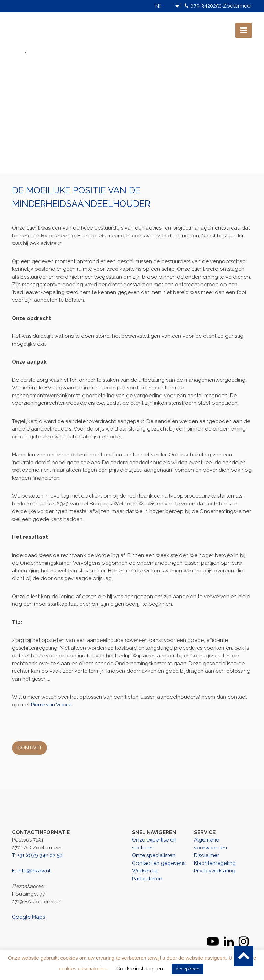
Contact (30, 748)
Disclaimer (206, 855)
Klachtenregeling (215, 863)
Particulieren (147, 879)
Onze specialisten (154, 855)
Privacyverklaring (215, 871)
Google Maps (29, 917)
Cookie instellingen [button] (140, 969)
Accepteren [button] (188, 969)
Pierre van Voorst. (52, 705)
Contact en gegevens (159, 863)
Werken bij (145, 871)
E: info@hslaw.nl (31, 871)
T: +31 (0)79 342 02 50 (37, 855)
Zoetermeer (238, 6)
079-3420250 (206, 6)
